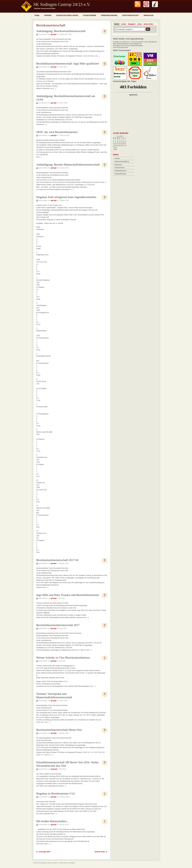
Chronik (48, 15)
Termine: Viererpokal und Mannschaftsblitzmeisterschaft (54, 696)
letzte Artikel (148, 24)
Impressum (148, 15)
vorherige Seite (44, 852)
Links (140, 24)
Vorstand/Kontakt (130, 15)
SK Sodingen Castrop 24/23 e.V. (62, 4)
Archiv (124, 24)
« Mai (115, 149)
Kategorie (132, 24)
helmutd (54, 769)
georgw (54, 34)
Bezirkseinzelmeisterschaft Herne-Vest (59, 730)
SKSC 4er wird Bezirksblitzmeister (57, 132)
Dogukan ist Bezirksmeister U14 (55, 793)
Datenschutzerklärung (67, 15)
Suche (117, 24)
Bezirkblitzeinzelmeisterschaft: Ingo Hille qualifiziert (68, 63)
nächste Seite (100, 852)
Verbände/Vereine (109, 15)
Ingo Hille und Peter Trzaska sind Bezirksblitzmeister (68, 595)
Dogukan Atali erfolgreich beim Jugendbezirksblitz (66, 197)
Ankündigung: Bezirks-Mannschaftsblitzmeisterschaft (68, 164)
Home (37, 15)
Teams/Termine (90, 15)
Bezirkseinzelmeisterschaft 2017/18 (57, 560)
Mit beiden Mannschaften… (53, 821)
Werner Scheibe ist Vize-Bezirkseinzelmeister (63, 658)
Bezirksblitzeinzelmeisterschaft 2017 (58, 625)
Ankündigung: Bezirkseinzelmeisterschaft (61, 31)
